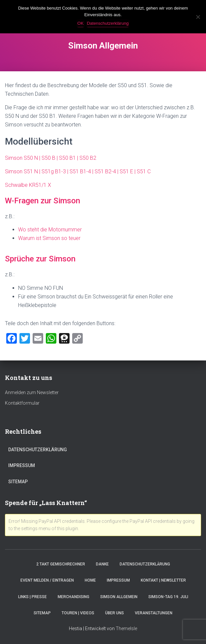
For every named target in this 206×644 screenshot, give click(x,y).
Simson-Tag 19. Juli (168, 597)
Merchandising (74, 597)
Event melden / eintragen (47, 580)
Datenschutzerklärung (38, 450)
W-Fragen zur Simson (43, 201)
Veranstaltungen (154, 613)
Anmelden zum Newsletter (32, 392)
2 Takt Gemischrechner (61, 564)
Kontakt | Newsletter (163, 580)
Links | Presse (32, 597)
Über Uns (115, 613)
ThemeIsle (126, 628)
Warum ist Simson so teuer (49, 238)
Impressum (22, 465)
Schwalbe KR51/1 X (28, 185)
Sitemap (18, 482)
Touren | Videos (78, 613)
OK (81, 23)
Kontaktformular (22, 403)
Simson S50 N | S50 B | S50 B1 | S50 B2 (51, 158)
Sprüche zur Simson (40, 259)
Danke (102, 564)
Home (90, 580)
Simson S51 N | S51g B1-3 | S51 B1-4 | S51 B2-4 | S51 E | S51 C (78, 171)
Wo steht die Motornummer (50, 230)
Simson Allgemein (119, 597)
